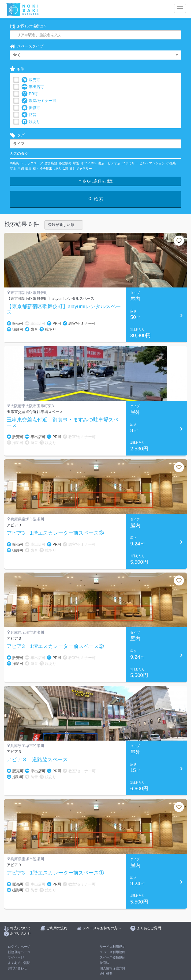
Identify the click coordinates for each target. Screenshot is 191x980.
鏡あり (31, 122)
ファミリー (130, 163)
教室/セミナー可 (39, 101)
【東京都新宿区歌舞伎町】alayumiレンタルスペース (64, 309)
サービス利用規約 (113, 947)
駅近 (76, 163)
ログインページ (19, 947)
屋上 (13, 169)
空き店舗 (51, 163)
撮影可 (31, 108)
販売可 (31, 80)
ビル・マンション (152, 163)
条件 (17, 69)
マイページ (16, 957)
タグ (17, 135)
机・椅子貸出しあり (47, 169)
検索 (96, 199)
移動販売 (65, 163)
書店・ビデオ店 (109, 163)
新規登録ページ (19, 952)
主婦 (21, 169)
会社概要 (106, 974)
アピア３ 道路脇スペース (37, 760)
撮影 (28, 169)
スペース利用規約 (113, 952)
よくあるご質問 (19, 963)
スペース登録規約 (113, 957)
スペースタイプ (27, 46)
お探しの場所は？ (28, 26)
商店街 (14, 163)
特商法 (104, 963)
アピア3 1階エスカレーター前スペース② (55, 646)
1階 (66, 169)
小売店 (171, 163)
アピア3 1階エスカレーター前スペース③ (55, 533)
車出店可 (33, 87)
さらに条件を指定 (96, 181)
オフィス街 (89, 163)
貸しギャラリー (81, 169)
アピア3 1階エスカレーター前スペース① (55, 873)
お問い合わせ (17, 968)
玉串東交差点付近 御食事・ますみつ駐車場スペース (63, 423)
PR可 (30, 94)
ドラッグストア (32, 163)
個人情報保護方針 (113, 968)
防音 (29, 115)
